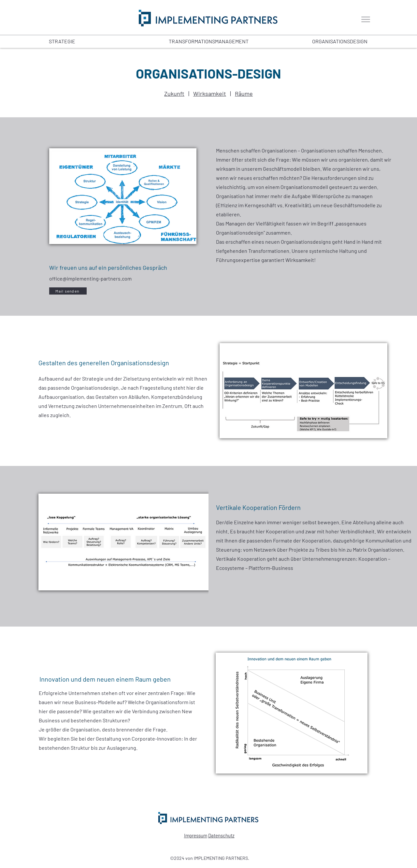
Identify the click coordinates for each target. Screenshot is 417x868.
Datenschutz (221, 835)
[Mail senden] (68, 291)
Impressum (196, 835)
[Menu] (366, 19)
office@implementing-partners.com (90, 278)
